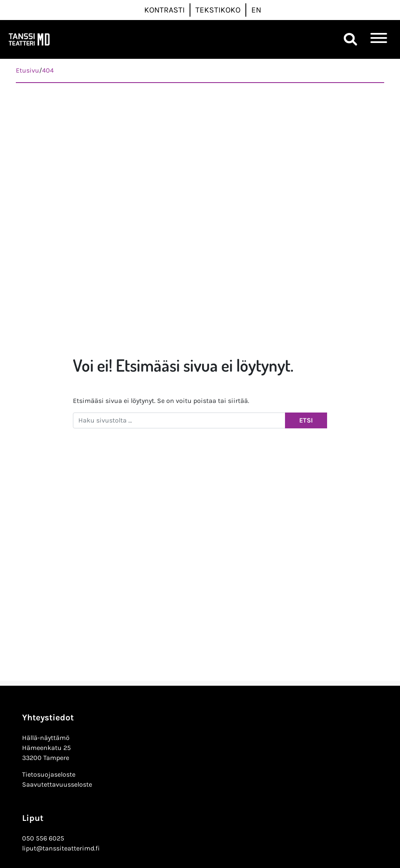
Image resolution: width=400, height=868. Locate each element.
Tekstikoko (218, 10)
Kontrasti (164, 10)
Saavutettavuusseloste (57, 784)
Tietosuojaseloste (49, 774)
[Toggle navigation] (379, 39)
